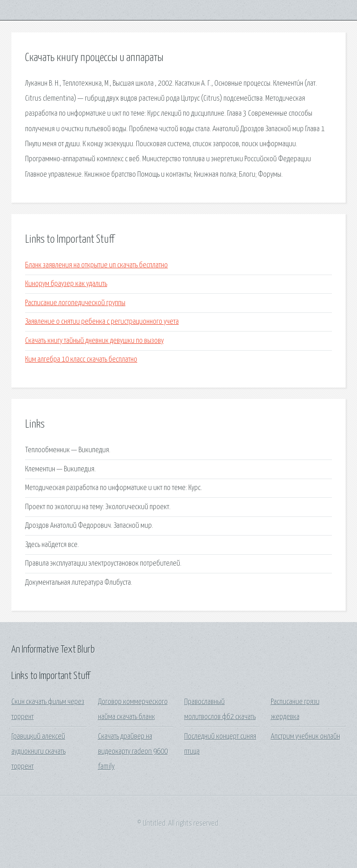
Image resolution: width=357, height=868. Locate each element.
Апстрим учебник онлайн (305, 737)
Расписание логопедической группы (75, 303)
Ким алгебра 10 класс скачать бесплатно (81, 360)
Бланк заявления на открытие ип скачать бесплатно (96, 265)
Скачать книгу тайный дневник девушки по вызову (94, 341)
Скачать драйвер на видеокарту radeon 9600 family (133, 752)
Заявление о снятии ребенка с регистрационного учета (102, 322)
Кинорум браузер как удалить (66, 284)
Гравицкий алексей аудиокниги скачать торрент (39, 752)
